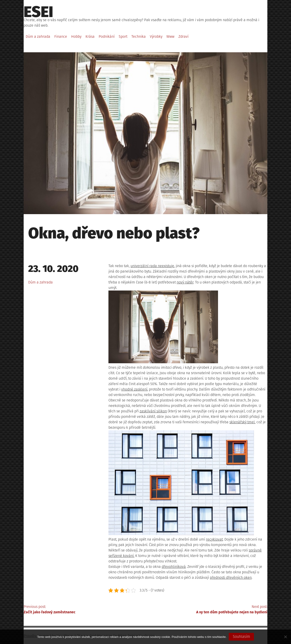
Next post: (206, 610)
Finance (61, 36)
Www (170, 36)
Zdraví (183, 36)
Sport (123, 36)
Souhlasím (241, 637)
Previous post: (85, 610)
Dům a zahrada (38, 36)
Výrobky (156, 36)
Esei (38, 12)
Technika (139, 36)
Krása (90, 36)
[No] (285, 637)
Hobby (76, 36)
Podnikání (107, 36)
